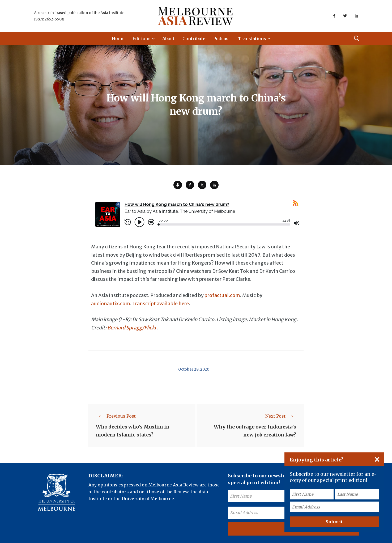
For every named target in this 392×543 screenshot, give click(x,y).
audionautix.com (111, 304)
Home (118, 39)
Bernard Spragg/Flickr (132, 328)
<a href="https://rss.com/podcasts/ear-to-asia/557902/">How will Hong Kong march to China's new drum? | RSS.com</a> (196, 218)
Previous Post (116, 416)
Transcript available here (161, 304)
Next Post (281, 416)
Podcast (222, 39)
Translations (252, 39)
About (168, 39)
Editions (142, 39)
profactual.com (222, 295)
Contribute (194, 39)
